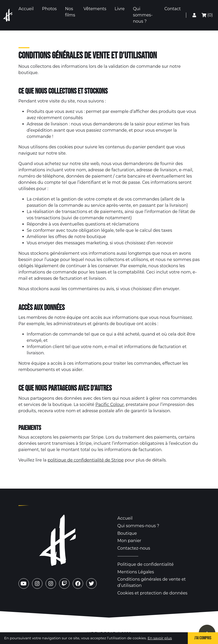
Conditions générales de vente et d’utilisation (152, 582)
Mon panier (129, 541)
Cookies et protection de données (152, 593)
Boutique (127, 533)
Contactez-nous (134, 548)
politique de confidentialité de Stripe (86, 460)
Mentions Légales (136, 572)
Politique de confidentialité (146, 564)
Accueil (125, 518)
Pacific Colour (110, 405)
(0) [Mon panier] (207, 15)
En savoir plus (160, 638)
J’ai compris (203, 638)
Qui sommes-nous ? (138, 526)
